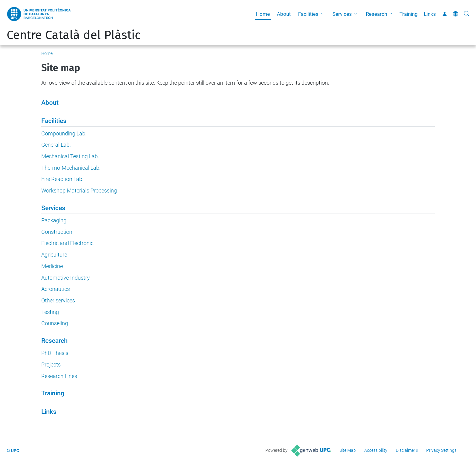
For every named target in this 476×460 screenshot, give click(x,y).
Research (376, 14)
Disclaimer (406, 450)
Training (409, 14)
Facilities (308, 14)
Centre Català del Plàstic (74, 35)
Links (430, 14)
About (284, 14)
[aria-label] (467, 14)
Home (263, 14)
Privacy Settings (441, 450)
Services (342, 14)
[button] (324, 14)
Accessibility (376, 450)
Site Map (348, 450)
